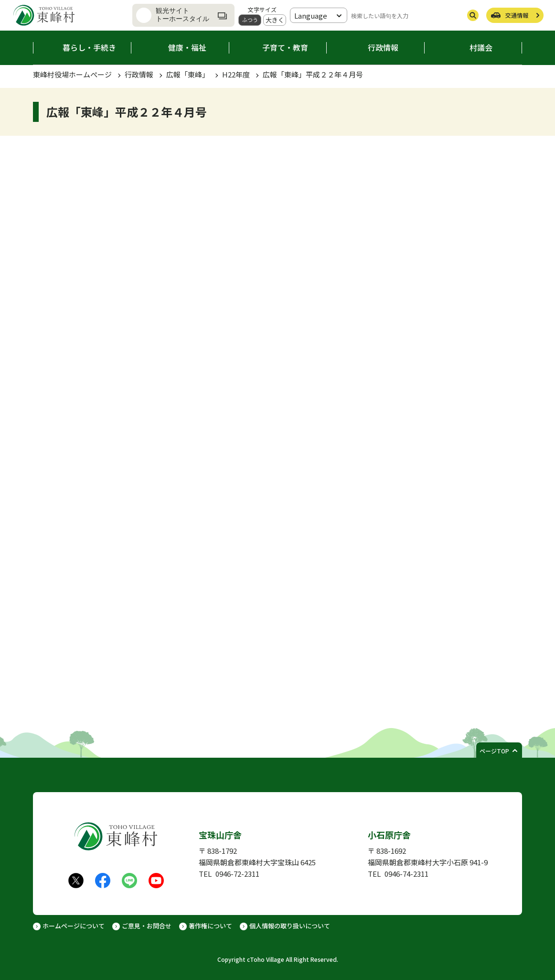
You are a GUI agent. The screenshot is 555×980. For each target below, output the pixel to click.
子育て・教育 (285, 47)
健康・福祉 (187, 47)
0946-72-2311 (237, 874)
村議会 (481, 47)
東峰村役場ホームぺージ (72, 74)
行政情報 (383, 47)
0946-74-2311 (406, 874)
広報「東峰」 (188, 74)
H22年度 (236, 74)
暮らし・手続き (89, 47)
